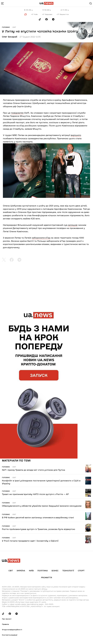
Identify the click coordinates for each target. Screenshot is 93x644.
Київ (31, 571)
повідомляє (17, 113)
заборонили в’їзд (41, 238)
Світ (14, 27)
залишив (73, 225)
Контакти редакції (10, 635)
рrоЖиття (47, 578)
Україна (21, 571)
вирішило (76, 135)
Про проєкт (7, 619)
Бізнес (55, 571)
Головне (6, 27)
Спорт (81, 571)
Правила (5, 624)
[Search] (91, 3)
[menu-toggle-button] (2, 3)
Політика (43, 571)
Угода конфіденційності (12, 630)
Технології (68, 571)
